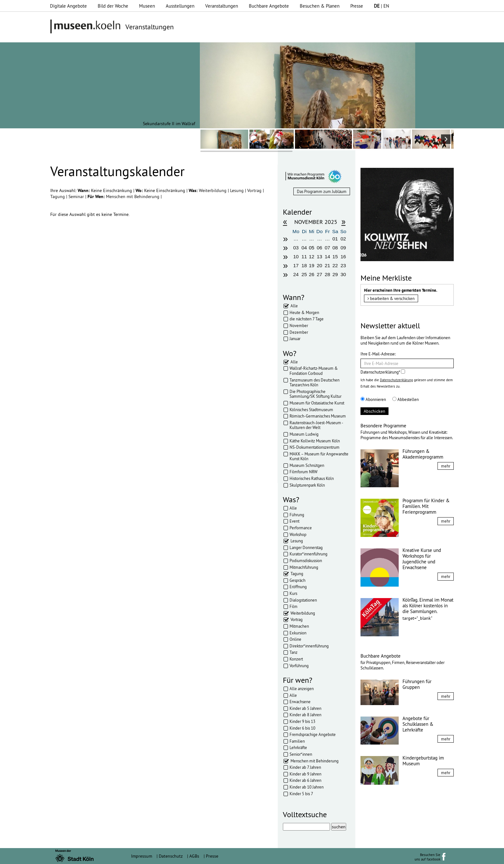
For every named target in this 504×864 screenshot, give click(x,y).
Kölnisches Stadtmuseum (311, 410)
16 (343, 257)
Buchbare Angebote (269, 6)
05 (312, 248)
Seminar (77, 196)
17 (296, 265)
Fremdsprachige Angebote (313, 734)
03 (296, 248)
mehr (446, 466)
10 (296, 257)
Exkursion (298, 633)
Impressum (142, 856)
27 (320, 274)
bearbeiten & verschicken (391, 298)
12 (312, 257)
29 (335, 274)
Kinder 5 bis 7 (301, 794)
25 (304, 274)
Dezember (299, 332)
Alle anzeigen (302, 689)
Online (295, 639)
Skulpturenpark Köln (307, 485)
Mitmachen (299, 626)
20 (320, 265)
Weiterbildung (213, 190)
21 (327, 265)
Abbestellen (406, 399)
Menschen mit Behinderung (133, 196)
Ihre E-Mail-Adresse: (378, 354)
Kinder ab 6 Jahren (305, 780)
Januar (295, 339)
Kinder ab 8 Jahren (305, 715)
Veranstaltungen (222, 6)
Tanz (294, 652)
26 (312, 274)
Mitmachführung (304, 567)
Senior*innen (301, 754)
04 (304, 248)
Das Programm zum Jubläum (322, 191)
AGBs (194, 856)
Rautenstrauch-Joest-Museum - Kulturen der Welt (316, 425)
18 (304, 265)
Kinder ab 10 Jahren (307, 787)
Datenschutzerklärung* (383, 372)
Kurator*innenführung (308, 554)
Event (294, 521)
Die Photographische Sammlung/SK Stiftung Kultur (315, 394)
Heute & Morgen (304, 312)
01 (335, 239)
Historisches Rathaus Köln (312, 478)
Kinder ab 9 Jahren (305, 774)
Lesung (238, 190)
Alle (294, 306)
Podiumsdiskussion (306, 561)
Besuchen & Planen (320, 6)
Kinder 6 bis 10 (302, 728)
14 (327, 257)
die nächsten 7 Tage (307, 319)
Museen (147, 6)
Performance (301, 528)
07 (327, 248)
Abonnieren (373, 399)
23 (343, 265)
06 (320, 248)
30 (343, 274)
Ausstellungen (180, 6)
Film (294, 606)
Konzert (296, 659)
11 (304, 257)
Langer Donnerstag (306, 547)
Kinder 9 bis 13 (302, 721)
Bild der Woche (113, 6)
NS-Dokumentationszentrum (315, 447)
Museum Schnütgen (307, 465)
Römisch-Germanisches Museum (318, 416)
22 (335, 265)
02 (343, 239)
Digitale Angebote (68, 6)
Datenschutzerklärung (396, 380)
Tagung (58, 196)
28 (327, 274)
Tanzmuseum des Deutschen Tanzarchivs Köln (315, 382)
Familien (297, 741)
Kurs (293, 593)
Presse (357, 6)
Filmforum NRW (304, 472)
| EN (381, 6)
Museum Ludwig (304, 434)
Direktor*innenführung (309, 646)
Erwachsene (300, 702)
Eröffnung (298, 587)
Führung (297, 515)
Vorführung (299, 666)
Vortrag (255, 190)
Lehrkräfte (298, 747)
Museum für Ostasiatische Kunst (317, 403)
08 (335, 248)
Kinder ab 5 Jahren (305, 708)
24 (296, 274)
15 (335, 257)
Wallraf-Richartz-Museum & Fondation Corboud (314, 371)
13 (320, 257)
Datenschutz (171, 856)
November (299, 325)
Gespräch (297, 580)
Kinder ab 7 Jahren (305, 767)
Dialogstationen (303, 600)
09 (343, 248)
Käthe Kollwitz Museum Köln (315, 441)
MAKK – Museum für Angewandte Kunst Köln (319, 456)
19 (312, 265)
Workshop (298, 534)
